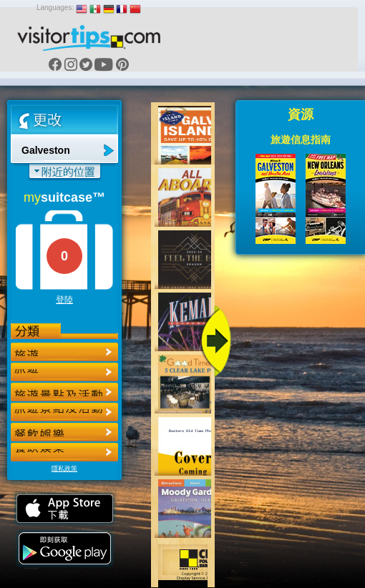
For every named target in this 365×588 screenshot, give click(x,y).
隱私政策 (64, 469)
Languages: (55, 8)
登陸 (64, 300)
